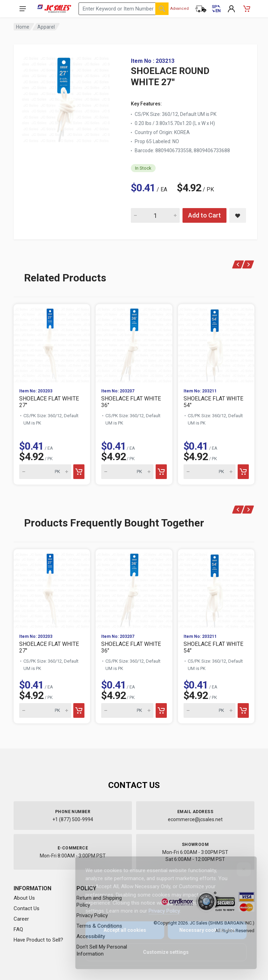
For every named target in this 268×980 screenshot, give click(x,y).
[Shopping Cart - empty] (247, 9)
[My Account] (231, 9)
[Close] (239, 869)
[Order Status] (201, 9)
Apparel (46, 27)
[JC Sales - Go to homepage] (54, 9)
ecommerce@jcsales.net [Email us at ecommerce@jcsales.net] (195, 819)
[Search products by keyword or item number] (124, 9)
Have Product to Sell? (38, 940)
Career (21, 919)
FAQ (18, 929)
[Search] (162, 9)
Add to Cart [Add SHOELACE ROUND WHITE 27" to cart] (204, 215)
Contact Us (27, 908)
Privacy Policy (159, 911)
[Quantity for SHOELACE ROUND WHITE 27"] (155, 215)
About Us (24, 898)
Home (23, 27)
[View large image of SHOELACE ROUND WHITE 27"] (66, 98)
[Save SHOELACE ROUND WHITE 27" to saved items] (238, 215)
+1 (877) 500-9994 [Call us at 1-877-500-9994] (73, 819)
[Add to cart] (79, 472)
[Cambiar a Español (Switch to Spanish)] (216, 9)
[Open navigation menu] (23, 9)
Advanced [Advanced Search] (180, 9)
